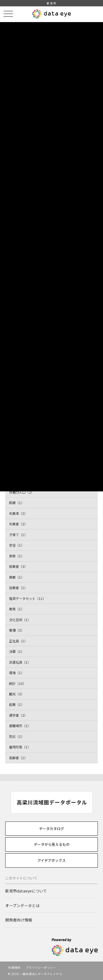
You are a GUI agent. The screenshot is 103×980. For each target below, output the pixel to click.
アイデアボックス (51, 860)
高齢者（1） (18, 758)
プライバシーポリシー (41, 967)
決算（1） (17, 651)
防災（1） (17, 736)
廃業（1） (17, 577)
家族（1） (17, 556)
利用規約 (15, 967)
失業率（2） (18, 513)
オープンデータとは (22, 905)
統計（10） (18, 683)
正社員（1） (18, 641)
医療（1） (17, 503)
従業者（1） (18, 588)
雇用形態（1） (20, 747)
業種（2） (17, 630)
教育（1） (17, 609)
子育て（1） (18, 535)
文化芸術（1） (20, 620)
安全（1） (17, 545)
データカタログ (51, 829)
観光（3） (17, 694)
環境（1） (17, 673)
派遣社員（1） (20, 662)
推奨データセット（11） (27, 598)
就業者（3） (18, 566)
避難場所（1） (20, 726)
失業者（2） (18, 524)
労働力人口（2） (22, 492)
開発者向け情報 (19, 920)
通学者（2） (18, 715)
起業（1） (17, 704)
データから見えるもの (52, 844)
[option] (52, 802)
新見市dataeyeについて (26, 891)
